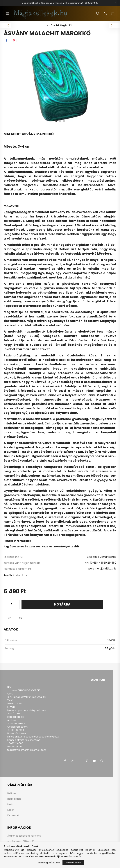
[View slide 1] (56, 121)
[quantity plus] (17, 604)
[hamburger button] (7, 13)
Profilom (12, 804)
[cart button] (113, 13)
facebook (65, 761)
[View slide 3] (64, 121)
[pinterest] (14, 40)
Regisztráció (14, 799)
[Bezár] (115, 3)
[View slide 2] (60, 121)
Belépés (12, 793)
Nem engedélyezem (49, 863)
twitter (80, 761)
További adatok (14, 575)
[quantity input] (12, 604)
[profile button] (105, 13)
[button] (9, 618)
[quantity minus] (7, 604)
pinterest (87, 761)
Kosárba (62, 604)
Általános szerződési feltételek (24, 836)
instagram (72, 761)
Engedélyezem (73, 863)
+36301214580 (91, 3)
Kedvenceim (14, 815)
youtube (94, 761)
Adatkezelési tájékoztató (21, 841)
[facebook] (6, 40)
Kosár (11, 810)
